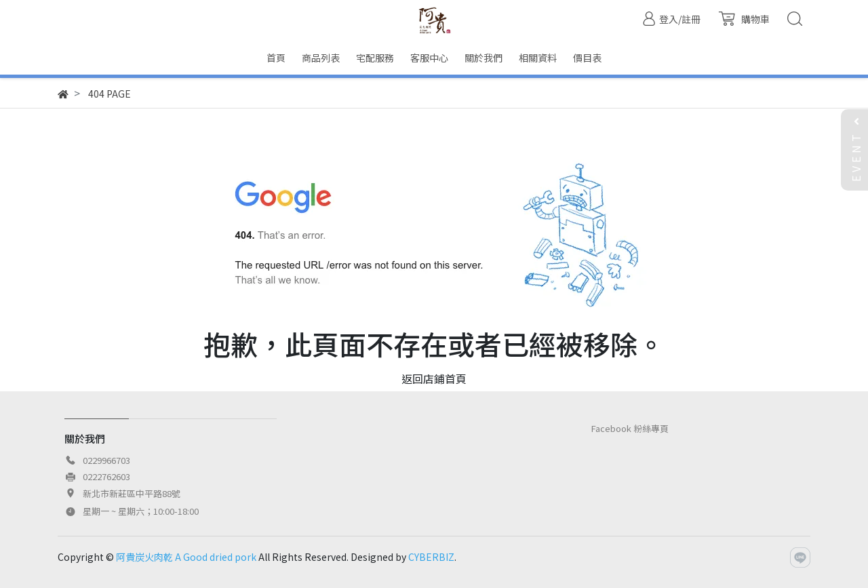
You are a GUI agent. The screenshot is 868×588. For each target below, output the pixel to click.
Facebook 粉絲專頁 (630, 428)
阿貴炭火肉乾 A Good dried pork (186, 557)
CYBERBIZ (431, 557)
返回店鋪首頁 (434, 378)
